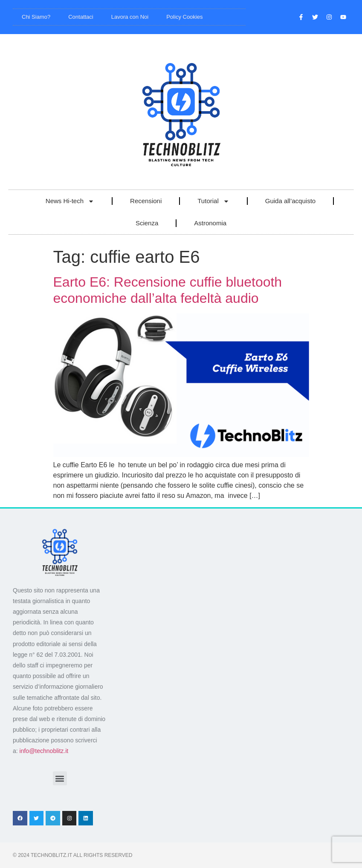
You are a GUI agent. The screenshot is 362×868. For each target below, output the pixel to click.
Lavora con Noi (130, 17)
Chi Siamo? (36, 17)
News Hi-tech (70, 201)
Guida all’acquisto (290, 201)
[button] (60, 778)
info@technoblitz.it (44, 751)
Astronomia (210, 223)
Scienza (147, 223)
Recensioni (146, 201)
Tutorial (213, 201)
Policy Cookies (184, 17)
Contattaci (81, 17)
